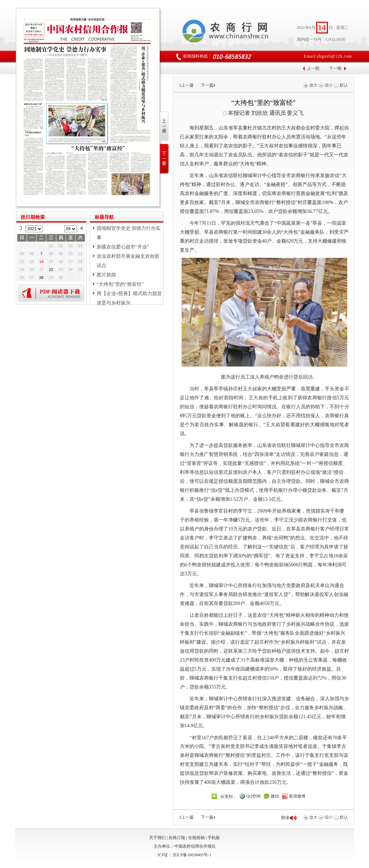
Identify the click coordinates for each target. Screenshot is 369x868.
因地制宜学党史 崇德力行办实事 (129, 233)
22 (51, 270)
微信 (275, 796)
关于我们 (157, 838)
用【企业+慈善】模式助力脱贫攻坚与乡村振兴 (129, 298)
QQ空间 (254, 796)
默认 (341, 85)
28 (41, 277)
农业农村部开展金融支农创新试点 (128, 261)
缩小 (326, 85)
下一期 (335, 68)
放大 (310, 85)
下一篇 (208, 85)
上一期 (313, 68)
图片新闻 (106, 275)
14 (41, 262)
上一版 (164, 126)
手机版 (214, 838)
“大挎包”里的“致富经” (120, 284)
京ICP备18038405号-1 (192, 855)
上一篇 (186, 85)
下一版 (164, 159)
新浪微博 (297, 796)
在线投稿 (196, 838)
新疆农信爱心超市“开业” (123, 247)
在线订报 (177, 838)
